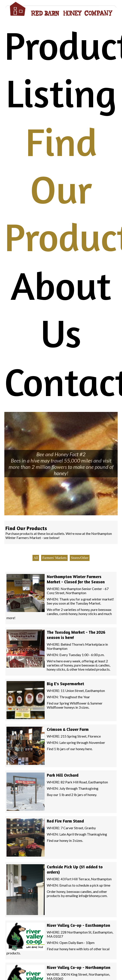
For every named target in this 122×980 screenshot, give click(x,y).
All (36, 558)
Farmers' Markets (54, 558)
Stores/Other (80, 558)
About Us (61, 309)
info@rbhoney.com (93, 896)
